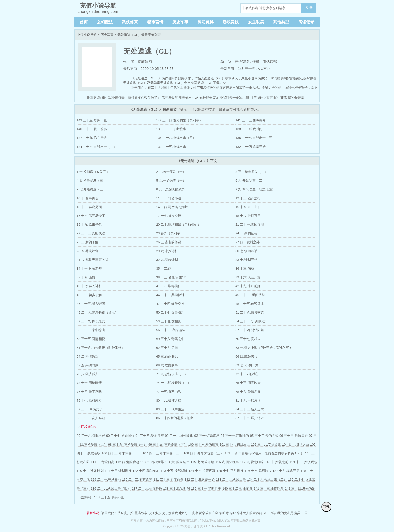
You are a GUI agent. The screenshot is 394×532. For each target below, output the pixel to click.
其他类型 (281, 22)
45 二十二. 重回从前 (250, 295)
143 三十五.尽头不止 (92, 120)
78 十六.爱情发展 (248, 392)
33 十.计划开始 (246, 260)
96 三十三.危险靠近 (294, 436)
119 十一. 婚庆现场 (303, 462)
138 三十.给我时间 (249, 129)
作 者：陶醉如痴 (137, 62)
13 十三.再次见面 (89, 207)
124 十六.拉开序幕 (202, 471)
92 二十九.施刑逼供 (179, 436)
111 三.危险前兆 (103, 462)
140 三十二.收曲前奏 (92, 129)
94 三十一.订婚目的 (235, 436)
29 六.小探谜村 (167, 251)
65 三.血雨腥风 (167, 356)
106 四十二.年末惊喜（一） (121, 453)
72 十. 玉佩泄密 (247, 374)
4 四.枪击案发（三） (91, 181)
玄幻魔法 (105, 22)
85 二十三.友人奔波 (91, 418)
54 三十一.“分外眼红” (251, 321)
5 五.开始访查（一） (171, 181)
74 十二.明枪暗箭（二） (174, 383)
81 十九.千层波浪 (248, 400)
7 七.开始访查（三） (91, 189)
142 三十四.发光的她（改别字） (179, 120)
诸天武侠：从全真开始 (117, 513)
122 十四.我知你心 (146, 471)
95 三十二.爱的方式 (264, 436)
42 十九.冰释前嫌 (248, 286)
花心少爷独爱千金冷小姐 (231, 98)
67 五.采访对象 (88, 365)
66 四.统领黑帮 (246, 356)
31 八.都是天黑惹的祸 (92, 260)
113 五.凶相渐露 (152, 462)
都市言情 (155, 22)
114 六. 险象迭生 (177, 462)
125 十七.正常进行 (230, 471)
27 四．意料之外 (248, 242)
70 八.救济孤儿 (88, 374)
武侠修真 (130, 22)
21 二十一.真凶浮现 (250, 225)
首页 (84, 22)
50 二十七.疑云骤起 (170, 312)
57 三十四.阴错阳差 (250, 330)
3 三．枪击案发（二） (252, 172)
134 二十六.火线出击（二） (97, 147)
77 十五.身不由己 (169, 392)
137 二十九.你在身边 (92, 138)
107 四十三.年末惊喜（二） (162, 453)
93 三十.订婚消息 (207, 436)
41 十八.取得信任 (169, 286)
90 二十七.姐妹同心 (120, 436)
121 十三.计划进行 (118, 471)
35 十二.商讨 (165, 269)
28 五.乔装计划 (88, 251)
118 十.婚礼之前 (277, 462)
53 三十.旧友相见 (169, 321)
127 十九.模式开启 (286, 471)
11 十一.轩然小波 (169, 198)
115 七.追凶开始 (203, 462)
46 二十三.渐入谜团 (91, 304)
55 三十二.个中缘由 (91, 330)
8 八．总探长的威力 (170, 189)
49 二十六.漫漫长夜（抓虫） (97, 312)
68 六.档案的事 (167, 365)
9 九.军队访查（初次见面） (255, 189)
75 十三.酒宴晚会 (248, 383)
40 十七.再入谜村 (89, 286)
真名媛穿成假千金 (205, 513)
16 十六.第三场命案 (91, 216)
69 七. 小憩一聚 (247, 365)
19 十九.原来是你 (89, 225)
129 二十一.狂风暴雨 (106, 480)
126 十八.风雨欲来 (258, 471)
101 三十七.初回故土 (235, 444)
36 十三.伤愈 (245, 269)
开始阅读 (242, 62)
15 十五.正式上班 (248, 207)
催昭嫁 (224, 513)
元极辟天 (206, 98)
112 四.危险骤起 (127, 462)
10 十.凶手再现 (88, 198)
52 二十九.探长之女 (91, 321)
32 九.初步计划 (167, 260)
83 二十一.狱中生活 (170, 409)
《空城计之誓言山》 (265, 98)
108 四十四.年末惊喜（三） (204, 453)
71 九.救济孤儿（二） (172, 374)
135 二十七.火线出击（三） (255, 138)
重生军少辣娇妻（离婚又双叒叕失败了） (131, 98)
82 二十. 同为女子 (90, 409)
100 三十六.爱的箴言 (204, 444)
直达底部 (270, 62)
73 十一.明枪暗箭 (89, 383)
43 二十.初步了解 (89, 295)
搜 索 (309, 8)
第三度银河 (170, 98)
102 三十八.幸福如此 (266, 444)
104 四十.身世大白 (296, 444)
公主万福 (270, 513)
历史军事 (180, 22)
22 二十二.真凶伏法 (91, 233)
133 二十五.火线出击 (171, 147)
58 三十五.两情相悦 (91, 339)
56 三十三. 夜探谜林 (171, 330)
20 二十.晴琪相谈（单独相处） (178, 225)
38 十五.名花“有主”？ (171, 277)
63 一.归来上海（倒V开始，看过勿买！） (265, 348)
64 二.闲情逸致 (88, 356)
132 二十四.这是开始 (251, 147)
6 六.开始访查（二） (250, 181)
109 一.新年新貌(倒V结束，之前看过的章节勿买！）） (264, 453)
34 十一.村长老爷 (89, 269)
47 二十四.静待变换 (170, 304)
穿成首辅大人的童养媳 (246, 513)
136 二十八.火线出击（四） (176, 138)
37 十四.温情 (86, 277)
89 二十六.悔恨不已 (91, 436)
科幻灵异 (206, 22)
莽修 (284, 98)
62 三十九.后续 (167, 348)
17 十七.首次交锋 (169, 216)
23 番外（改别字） (170, 233)
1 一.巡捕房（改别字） (93, 172)
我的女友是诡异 (289, 513)
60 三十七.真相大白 (250, 339)
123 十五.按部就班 (174, 471)
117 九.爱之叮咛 (252, 462)
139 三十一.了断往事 (171, 129)
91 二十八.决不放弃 (150, 436)
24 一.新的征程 (246, 233)
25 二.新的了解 (88, 242)
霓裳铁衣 (141, 513)
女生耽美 (256, 22)
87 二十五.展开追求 (250, 418)
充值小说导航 (87, 35)
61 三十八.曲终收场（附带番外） (101, 348)
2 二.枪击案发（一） (171, 172)
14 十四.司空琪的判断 (172, 207)
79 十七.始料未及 (89, 400)
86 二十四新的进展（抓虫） (176, 418)
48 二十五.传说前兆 (250, 304)
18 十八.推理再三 (248, 216)
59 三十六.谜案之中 (170, 339)
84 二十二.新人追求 (250, 409)
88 (86, 427)
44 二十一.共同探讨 (170, 295)
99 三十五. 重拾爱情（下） (168, 444)
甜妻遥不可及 (188, 98)
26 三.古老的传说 (169, 242)
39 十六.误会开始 (248, 277)
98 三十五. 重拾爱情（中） (128, 444)
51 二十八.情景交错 (250, 312)
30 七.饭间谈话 (246, 251)
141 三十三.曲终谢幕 (251, 120)
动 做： (228, 62)
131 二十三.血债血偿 (168, 480)
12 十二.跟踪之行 (248, 198)
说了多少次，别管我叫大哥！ (170, 513)
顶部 (326, 507)
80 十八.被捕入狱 (169, 400)
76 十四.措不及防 (89, 392)
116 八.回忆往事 (227, 462)
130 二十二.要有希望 (137, 480)
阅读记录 (306, 22)
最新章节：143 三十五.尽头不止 (245, 69)
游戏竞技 (231, 22)
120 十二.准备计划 (90, 471)
